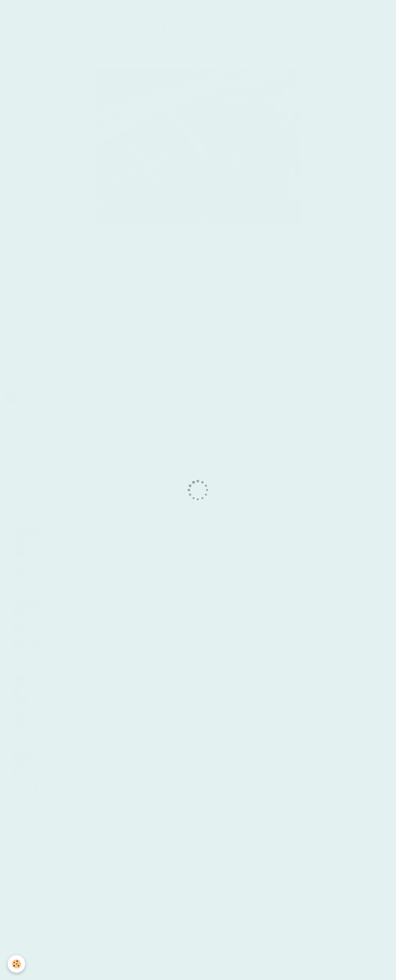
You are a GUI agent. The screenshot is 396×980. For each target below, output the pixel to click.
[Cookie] (16, 964)
